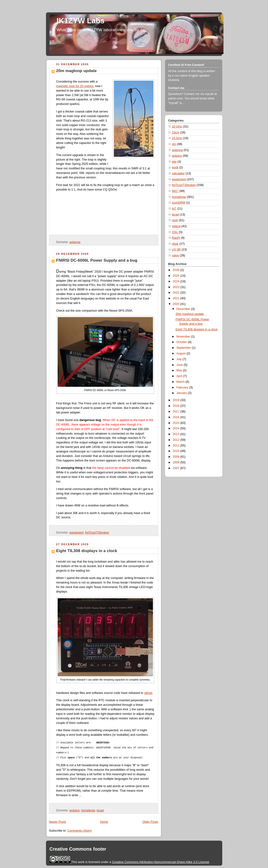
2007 (177, 468)
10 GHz (177, 127)
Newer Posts (58, 822)
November (184, 337)
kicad (100, 810)
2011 (177, 446)
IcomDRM (179, 203)
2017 (177, 412)
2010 (177, 451)
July (179, 359)
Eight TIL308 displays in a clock (87, 551)
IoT (174, 209)
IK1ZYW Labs (81, 21)
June (180, 365)
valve (175, 255)
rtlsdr (175, 244)
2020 (177, 304)
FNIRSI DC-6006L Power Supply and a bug (97, 260)
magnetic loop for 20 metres (75, 86)
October (182, 342)
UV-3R (176, 250)
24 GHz (177, 138)
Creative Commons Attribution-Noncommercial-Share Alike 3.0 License (161, 862)
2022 (177, 293)
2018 (177, 406)
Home (104, 822)
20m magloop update (76, 71)
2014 (177, 428)
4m (174, 144)
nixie (175, 220)
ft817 (175, 191)
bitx (174, 162)
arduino (75, 810)
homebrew (88, 810)
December (184, 309)
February (183, 387)
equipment (77, 533)
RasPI (176, 238)
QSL (175, 232)
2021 (177, 298)
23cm (176, 132)
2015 (177, 423)
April (180, 376)
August (181, 353)
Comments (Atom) (80, 831)
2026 (177, 270)
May (180, 370)
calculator (178, 173)
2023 (177, 287)
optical (176, 226)
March (181, 382)
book (175, 167)
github (148, 693)
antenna (75, 242)
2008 (177, 462)
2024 (177, 281)
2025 (177, 276)
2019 (177, 400)
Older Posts (150, 822)
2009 (177, 457)
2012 (177, 440)
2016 (177, 417)
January (182, 393)
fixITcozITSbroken (97, 533)
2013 (177, 434)
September (184, 348)
